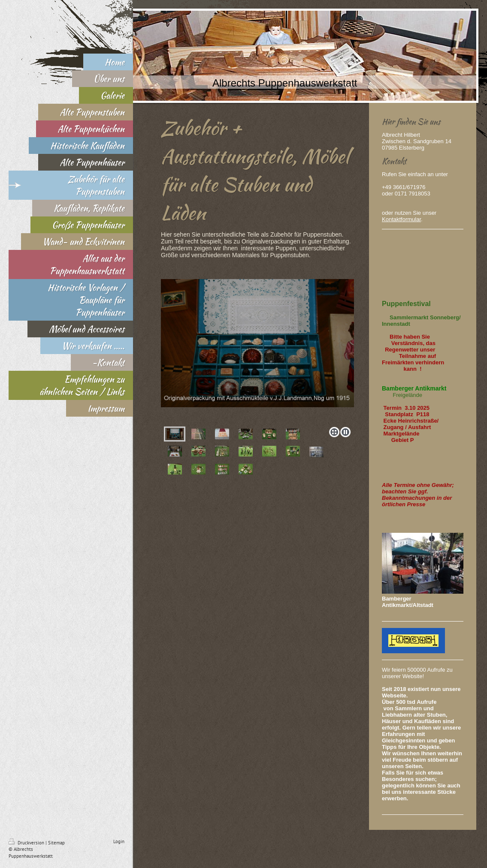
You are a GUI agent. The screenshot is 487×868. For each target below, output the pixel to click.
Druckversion (27, 843)
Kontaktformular (401, 219)
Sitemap (56, 843)
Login (119, 841)
